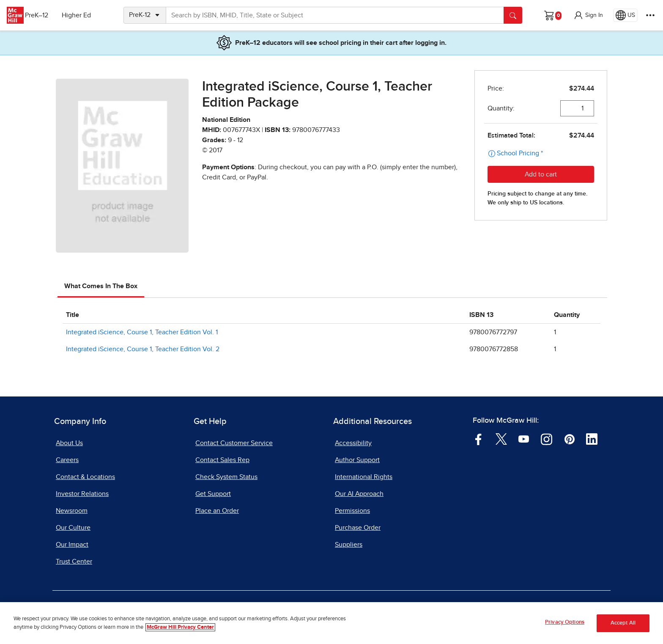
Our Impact (72, 545)
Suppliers (349, 545)
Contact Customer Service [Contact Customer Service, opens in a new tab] (234, 443)
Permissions (352, 511)
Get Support (213, 494)
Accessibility (353, 443)
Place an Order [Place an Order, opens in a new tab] (217, 511)
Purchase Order (358, 528)
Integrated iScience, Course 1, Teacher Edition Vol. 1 (142, 332)
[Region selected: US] (625, 15)
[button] (588, 15)
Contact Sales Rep (222, 460)
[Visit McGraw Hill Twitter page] (501, 439)
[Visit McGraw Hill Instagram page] (547, 439)
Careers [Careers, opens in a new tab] (67, 460)
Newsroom (72, 511)
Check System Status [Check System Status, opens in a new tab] (226, 477)
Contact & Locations (85, 477)
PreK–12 (45, 15)
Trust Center (74, 561)
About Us (69, 443)
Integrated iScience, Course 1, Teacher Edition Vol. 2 (143, 349)
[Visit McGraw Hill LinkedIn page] (592, 439)
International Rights (364, 477)
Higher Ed (85, 15)
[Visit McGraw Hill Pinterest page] (569, 439)
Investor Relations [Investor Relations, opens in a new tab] (82, 494)
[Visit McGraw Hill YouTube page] (524, 439)
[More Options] (650, 15)
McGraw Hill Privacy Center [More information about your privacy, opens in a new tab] (180, 627)
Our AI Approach (359, 494)
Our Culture (73, 528)
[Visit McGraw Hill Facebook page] (478, 439)
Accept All (623, 623)
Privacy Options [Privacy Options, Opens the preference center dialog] (565, 622)
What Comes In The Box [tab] (101, 286)
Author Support (357, 460)
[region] (331, 623)
